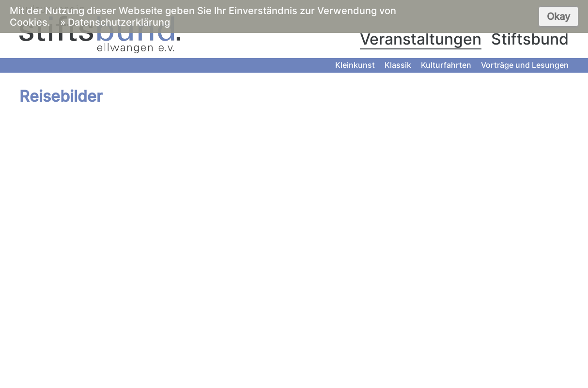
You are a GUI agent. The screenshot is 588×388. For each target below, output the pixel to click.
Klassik (398, 65)
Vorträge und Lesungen (525, 65)
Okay (558, 16)
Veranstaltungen (421, 39)
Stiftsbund (530, 39)
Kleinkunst (355, 65)
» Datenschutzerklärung (115, 22)
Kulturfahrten (446, 65)
